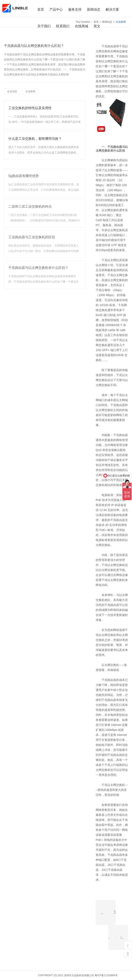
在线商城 (82, 26)
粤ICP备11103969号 (106, 975)
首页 (41, 9)
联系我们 (63, 26)
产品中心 (56, 9)
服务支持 (75, 9)
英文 (97, 26)
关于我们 (44, 26)
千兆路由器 (115, 147)
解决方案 (112, 9)
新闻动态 (94, 9)
